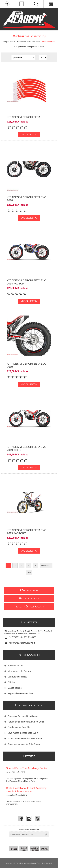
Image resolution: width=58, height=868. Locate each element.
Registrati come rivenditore (20, 693)
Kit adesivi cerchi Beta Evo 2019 (27, 365)
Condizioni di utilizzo (17, 677)
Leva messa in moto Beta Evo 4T (24, 733)
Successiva (46, 566)
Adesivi (37, 42)
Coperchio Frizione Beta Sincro (23, 716)
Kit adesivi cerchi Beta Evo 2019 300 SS (27, 449)
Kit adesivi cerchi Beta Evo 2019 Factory (27, 532)
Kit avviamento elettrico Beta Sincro (25, 738)
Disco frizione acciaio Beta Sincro (24, 744)
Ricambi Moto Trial (25, 42)
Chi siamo (12, 682)
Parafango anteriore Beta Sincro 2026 (26, 722)
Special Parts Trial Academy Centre (27, 768)
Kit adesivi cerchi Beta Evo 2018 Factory (27, 282)
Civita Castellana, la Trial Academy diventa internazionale (26, 790)
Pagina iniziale (9, 42)
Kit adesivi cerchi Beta (24, 117)
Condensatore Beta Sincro (20, 727)
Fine (29, 572)
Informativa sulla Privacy (19, 671)
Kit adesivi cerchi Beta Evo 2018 (27, 199)
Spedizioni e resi (16, 666)
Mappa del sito (15, 688)
